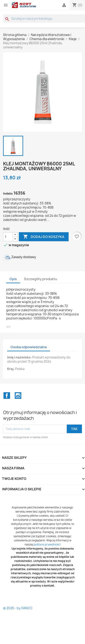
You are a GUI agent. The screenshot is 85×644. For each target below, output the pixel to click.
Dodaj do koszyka (44, 237)
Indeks (8, 193)
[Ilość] (8, 237)
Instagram (18, 396)
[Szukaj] (44, 19)
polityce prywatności (47, 544)
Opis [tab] (13, 279)
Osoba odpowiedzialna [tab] (29, 347)
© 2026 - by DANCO (18, 608)
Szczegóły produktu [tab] (41, 279)
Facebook (7, 396)
